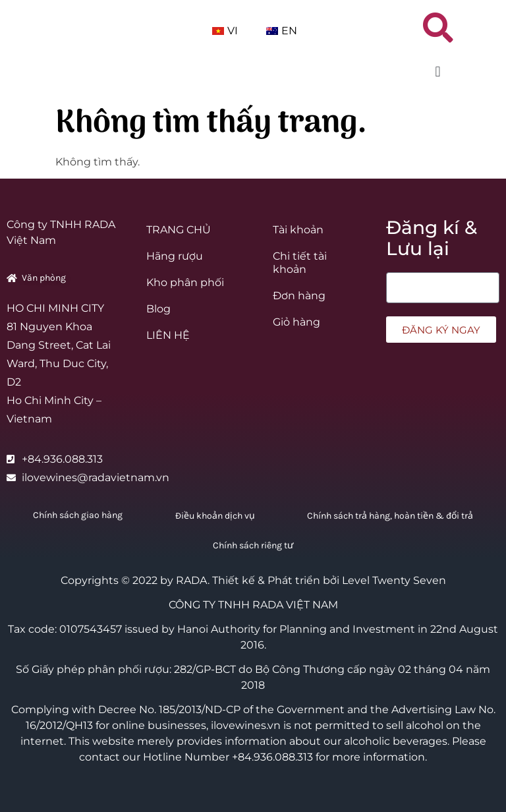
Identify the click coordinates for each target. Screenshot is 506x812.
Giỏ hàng (296, 322)
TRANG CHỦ (179, 230)
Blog (158, 309)
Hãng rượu (175, 256)
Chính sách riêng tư (253, 545)
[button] (438, 75)
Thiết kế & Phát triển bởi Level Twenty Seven (329, 580)
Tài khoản (298, 230)
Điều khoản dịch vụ (215, 516)
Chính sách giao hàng (78, 515)
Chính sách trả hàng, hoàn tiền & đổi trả (390, 516)
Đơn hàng (299, 296)
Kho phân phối (185, 282)
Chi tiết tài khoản (300, 263)
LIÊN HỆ (168, 335)
